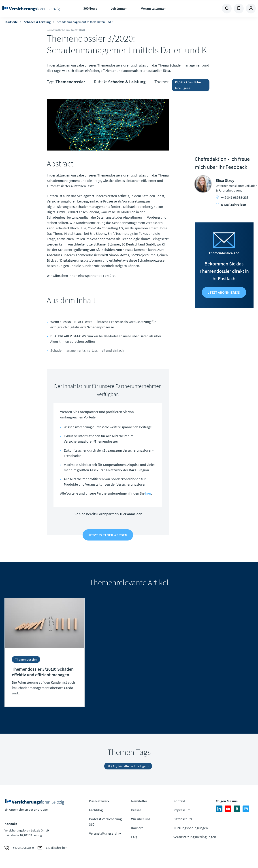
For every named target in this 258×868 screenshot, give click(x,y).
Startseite (11, 22)
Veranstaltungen (154, 8)
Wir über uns (141, 819)
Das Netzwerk (99, 801)
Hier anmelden (131, 514)
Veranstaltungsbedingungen (195, 837)
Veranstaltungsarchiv (105, 833)
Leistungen (119, 8)
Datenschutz (183, 819)
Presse (136, 810)
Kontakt (179, 801)
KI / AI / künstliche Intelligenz (188, 85)
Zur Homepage (31, 9)
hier (148, 493)
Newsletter (139, 801)
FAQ (134, 837)
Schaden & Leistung (37, 22)
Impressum (182, 810)
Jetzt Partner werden (108, 535)
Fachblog (96, 810)
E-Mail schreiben (231, 205)
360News (90, 8)
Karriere (137, 828)
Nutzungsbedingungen (191, 828)
